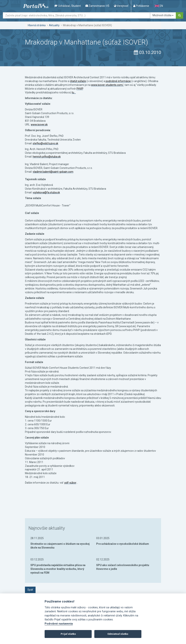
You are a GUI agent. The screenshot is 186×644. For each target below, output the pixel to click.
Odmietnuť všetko (118, 634)
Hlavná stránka (37, 25)
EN (159, 6)
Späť (30, 590)
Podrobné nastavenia (59, 624)
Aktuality (54, 25)
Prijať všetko (68, 634)
